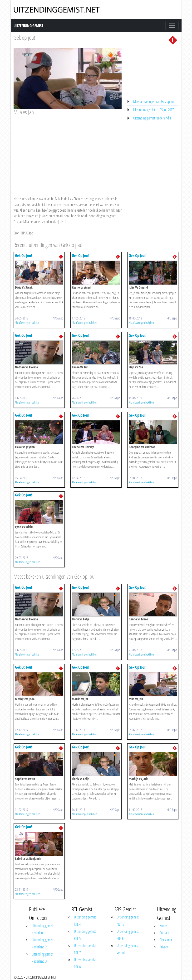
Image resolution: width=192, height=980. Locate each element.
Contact (164, 933)
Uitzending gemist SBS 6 (128, 935)
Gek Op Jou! (23, 256)
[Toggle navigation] (172, 26)
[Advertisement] (68, 151)
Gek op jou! (24, 37)
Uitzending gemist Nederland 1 (152, 118)
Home (163, 926)
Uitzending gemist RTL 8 (85, 963)
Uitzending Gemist (28, 26)
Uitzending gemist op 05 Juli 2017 (153, 110)
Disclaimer (166, 940)
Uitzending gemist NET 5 (128, 921)
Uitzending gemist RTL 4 (85, 921)
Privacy (164, 947)
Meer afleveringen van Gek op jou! (154, 101)
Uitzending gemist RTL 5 (85, 935)
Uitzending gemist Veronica (128, 949)
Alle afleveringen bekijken (28, 323)
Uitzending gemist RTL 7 (85, 949)
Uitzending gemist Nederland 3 (42, 958)
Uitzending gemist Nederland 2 (42, 943)
